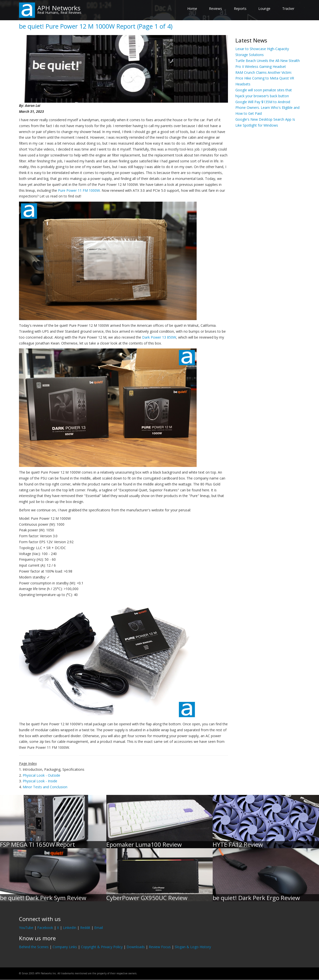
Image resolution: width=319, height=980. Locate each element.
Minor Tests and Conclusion (45, 787)
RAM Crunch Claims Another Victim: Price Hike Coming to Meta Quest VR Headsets (265, 78)
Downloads (136, 947)
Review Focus (160, 947)
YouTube (26, 928)
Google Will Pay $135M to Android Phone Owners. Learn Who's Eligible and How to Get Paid (267, 108)
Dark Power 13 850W (159, 337)
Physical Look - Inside (40, 781)
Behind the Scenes (34, 947)
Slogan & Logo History (193, 947)
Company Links (65, 947)
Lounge (264, 9)
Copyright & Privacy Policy (102, 947)
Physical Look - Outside (41, 775)
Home (192, 9)
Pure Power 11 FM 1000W (79, 190)
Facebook (45, 928)
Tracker (288, 9)
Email (99, 928)
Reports (240, 9)
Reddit (85, 928)
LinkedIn (70, 928)
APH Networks (59, 8)
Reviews (216, 9)
